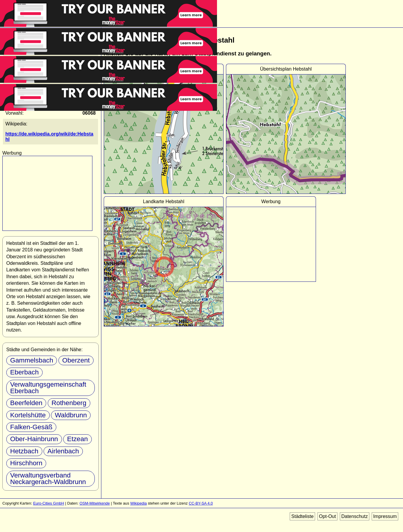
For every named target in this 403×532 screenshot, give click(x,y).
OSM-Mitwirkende (95, 503)
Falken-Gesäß (31, 427)
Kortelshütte (28, 415)
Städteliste (302, 516)
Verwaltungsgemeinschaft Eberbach (48, 388)
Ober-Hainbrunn (34, 439)
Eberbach (24, 372)
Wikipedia (138, 503)
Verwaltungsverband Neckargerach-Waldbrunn (48, 479)
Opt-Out (327, 516)
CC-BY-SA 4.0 (201, 503)
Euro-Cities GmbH (49, 503)
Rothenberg (69, 403)
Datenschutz (355, 516)
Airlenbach (63, 451)
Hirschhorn (26, 463)
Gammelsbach (32, 360)
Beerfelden (26, 403)
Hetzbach (24, 451)
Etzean (77, 439)
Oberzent (76, 360)
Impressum (385, 516)
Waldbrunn (71, 415)
